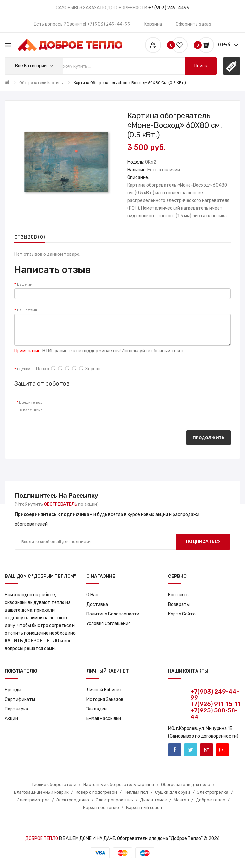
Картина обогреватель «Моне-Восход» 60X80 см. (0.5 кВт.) (130, 83)
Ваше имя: (26, 284)
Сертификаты (20, 699)
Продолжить (208, 438)
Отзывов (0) (30, 237)
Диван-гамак (153, 800)
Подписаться (203, 542)
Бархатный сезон (144, 808)
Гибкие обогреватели (54, 785)
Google (207, 750)
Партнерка (16, 709)
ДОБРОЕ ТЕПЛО (42, 839)
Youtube (223, 750)
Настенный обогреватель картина (119, 785)
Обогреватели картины (41, 83)
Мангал (181, 800)
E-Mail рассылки (104, 719)
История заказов (105, 699)
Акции (11, 719)
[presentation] (100, 409)
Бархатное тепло (101, 808)
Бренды (13, 690)
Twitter (191, 750)
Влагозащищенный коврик (41, 792)
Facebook (175, 750)
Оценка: (24, 369)
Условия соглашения (108, 624)
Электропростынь (115, 800)
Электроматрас (33, 800)
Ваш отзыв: (28, 310)
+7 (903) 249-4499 (169, 8)
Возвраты (179, 604)
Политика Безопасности (113, 614)
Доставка (97, 604)
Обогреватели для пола (186, 785)
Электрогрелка (213, 792)
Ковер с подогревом (96, 792)
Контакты (179, 595)
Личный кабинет (104, 690)
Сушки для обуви (173, 792)
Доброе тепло (211, 800)
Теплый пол (136, 792)
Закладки (97, 709)
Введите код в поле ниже (31, 406)
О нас (92, 595)
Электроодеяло (73, 800)
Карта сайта (182, 614)
